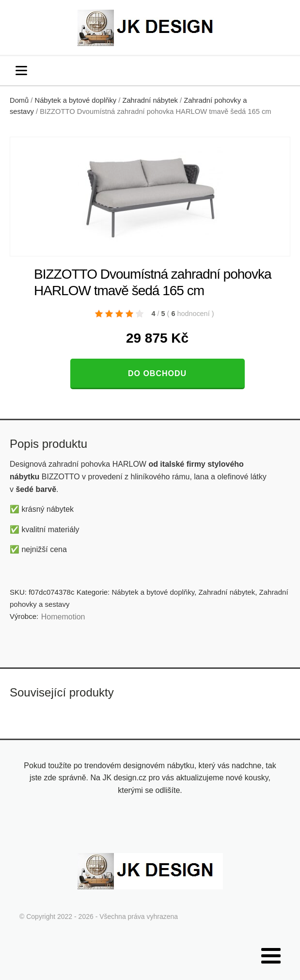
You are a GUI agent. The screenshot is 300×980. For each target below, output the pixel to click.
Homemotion (63, 617)
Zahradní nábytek (150, 100)
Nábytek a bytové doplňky (76, 100)
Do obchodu (157, 373)
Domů (19, 100)
